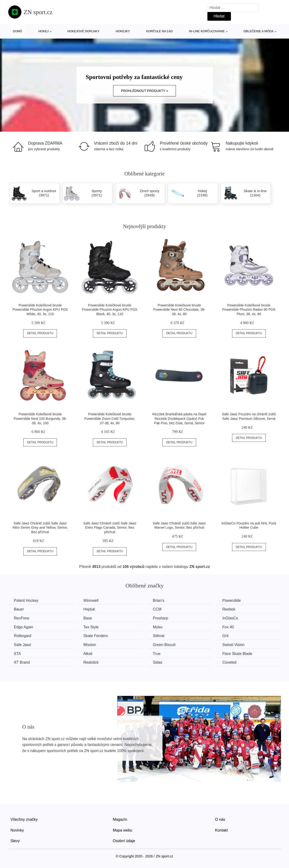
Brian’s (160, 600)
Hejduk (90, 609)
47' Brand (22, 662)
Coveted (231, 662)
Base (88, 618)
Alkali (88, 653)
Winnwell (91, 600)
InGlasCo (232, 618)
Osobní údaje (124, 841)
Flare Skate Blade (239, 653)
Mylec (159, 627)
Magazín (120, 819)
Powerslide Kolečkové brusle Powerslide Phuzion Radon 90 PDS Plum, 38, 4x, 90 (249, 310)
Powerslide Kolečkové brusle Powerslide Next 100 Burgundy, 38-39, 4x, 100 (40, 418)
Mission (90, 645)
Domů (18, 31)
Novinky (17, 830)
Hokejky (123, 31)
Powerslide (233, 600)
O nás (220, 819)
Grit (227, 636)
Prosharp (162, 618)
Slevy (15, 841)
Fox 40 (230, 627)
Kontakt (222, 830)
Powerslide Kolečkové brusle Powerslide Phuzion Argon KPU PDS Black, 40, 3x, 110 (110, 310)
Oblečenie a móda (259, 31)
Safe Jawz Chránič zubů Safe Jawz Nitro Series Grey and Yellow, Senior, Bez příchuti (40, 528)
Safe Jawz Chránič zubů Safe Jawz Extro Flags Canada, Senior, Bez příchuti (110, 528)
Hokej (43, 31)
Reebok (231, 609)
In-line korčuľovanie (207, 31)
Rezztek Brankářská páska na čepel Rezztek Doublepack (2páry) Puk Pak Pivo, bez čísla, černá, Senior (179, 418)
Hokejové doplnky (84, 31)
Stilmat (160, 636)
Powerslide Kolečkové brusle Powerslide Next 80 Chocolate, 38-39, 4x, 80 (179, 310)
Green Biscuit (165, 645)
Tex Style (92, 627)
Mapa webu (123, 830)
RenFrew (22, 618)
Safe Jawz (23, 645)
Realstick (92, 662)
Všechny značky (24, 819)
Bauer (19, 609)
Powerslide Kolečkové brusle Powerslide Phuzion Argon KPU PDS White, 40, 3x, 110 (40, 310)
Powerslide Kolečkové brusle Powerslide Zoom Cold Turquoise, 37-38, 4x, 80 (110, 418)
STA (18, 653)
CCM (158, 609)
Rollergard (23, 636)
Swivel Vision (235, 645)
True (158, 653)
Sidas (159, 662)
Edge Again (24, 627)
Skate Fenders (96, 636)
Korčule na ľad (160, 31)
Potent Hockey (26, 600)
